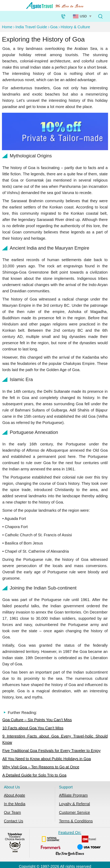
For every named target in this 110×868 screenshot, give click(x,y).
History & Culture (75, 27)
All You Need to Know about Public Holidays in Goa (47, 759)
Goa (54, 27)
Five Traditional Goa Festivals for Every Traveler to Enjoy (51, 751)
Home (7, 27)
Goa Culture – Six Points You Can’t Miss (37, 720)
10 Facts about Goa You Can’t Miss (33, 728)
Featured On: (70, 844)
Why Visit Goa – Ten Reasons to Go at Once (41, 767)
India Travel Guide (31, 27)
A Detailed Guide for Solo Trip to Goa (34, 775)
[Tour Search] (100, 16)
